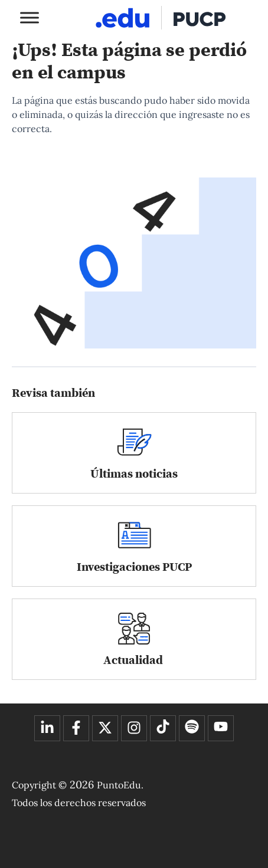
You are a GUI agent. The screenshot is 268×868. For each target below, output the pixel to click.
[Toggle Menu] (30, 17)
